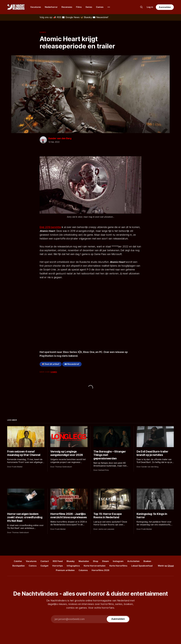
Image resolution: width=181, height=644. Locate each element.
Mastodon (84, 561)
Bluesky (71, 561)
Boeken (147, 561)
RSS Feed (58, 561)
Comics (33, 566)
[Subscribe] (118, 619)
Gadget (44, 566)
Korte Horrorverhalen (95, 566)
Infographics (73, 566)
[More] (109, 7)
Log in (150, 7)
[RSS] (58, 17)
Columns (83, 570)
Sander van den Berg (60, 138)
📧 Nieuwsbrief (72, 364)
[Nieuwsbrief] (100, 17)
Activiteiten (133, 561)
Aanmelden (165, 7)
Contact (45, 561)
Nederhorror (51, 7)
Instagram (118, 561)
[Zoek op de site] (141, 7)
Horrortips (58, 566)
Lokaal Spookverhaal (142, 566)
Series (89, 7)
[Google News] (71, 17)
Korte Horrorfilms (118, 566)
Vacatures (36, 7)
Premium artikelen (65, 570)
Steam (105, 561)
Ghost (171, 566)
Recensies (67, 7)
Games (100, 7)
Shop (96, 561)
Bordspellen (19, 566)
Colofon (18, 561)
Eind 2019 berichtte (50, 227)
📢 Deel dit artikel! (51, 364)
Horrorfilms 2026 (100, 570)
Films (79, 7)
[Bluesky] (86, 17)
